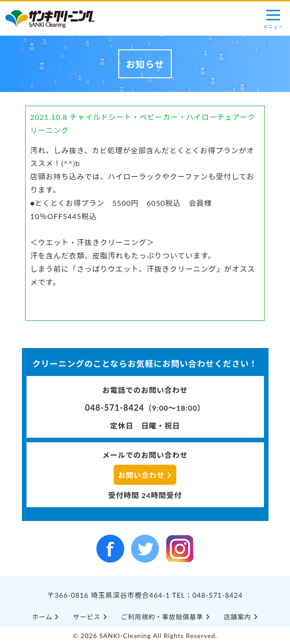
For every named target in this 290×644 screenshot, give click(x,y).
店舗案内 (241, 617)
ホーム (45, 617)
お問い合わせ (145, 475)
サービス (90, 617)
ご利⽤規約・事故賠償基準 (166, 617)
